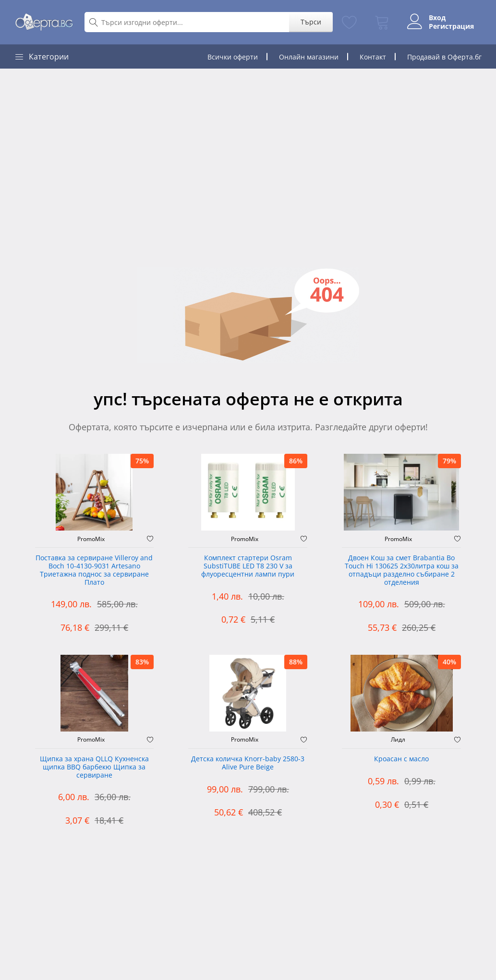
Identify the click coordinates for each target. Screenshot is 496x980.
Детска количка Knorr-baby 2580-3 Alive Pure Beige (248, 763)
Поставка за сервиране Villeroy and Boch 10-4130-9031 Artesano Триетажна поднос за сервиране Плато (94, 570)
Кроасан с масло (401, 759)
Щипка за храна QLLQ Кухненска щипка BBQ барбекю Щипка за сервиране (94, 767)
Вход (437, 18)
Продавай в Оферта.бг (444, 57)
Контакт (373, 57)
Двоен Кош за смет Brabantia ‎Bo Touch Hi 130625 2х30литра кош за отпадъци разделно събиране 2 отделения (402, 570)
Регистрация (451, 26)
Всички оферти (233, 57)
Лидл (398, 740)
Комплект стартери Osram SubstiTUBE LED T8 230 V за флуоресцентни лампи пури (248, 566)
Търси (311, 22)
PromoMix (91, 539)
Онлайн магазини (309, 57)
